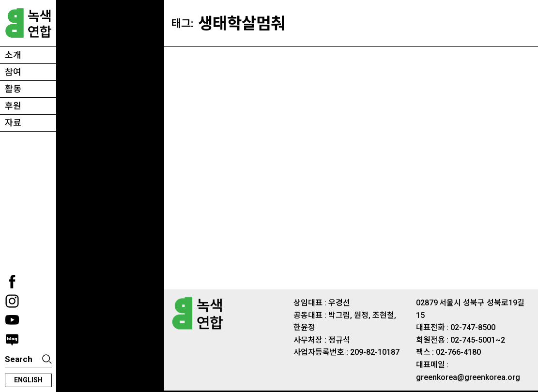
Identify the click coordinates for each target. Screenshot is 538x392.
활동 (13, 89)
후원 (13, 106)
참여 (13, 72)
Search (19, 359)
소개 (13, 55)
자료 (13, 123)
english (28, 380)
